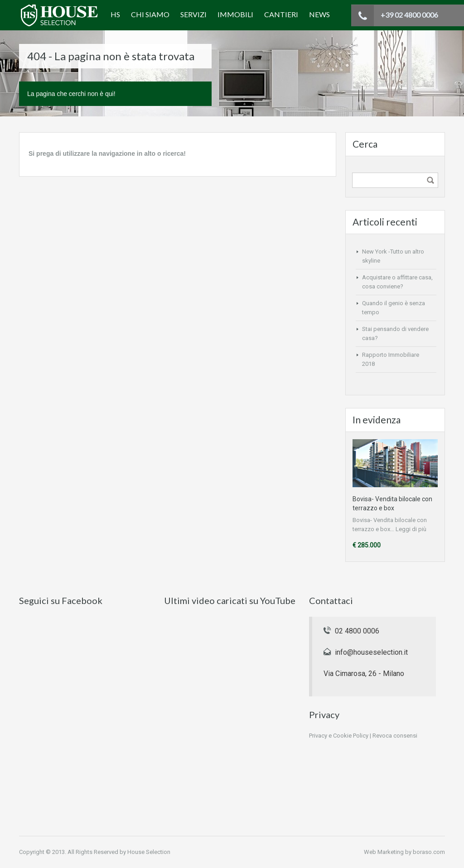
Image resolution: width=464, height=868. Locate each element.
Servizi (193, 14)
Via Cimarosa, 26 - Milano (364, 674)
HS (115, 14)
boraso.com (429, 852)
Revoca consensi (395, 736)
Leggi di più (411, 529)
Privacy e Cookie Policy (339, 736)
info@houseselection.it (371, 652)
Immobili (235, 14)
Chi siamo (150, 14)
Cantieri (281, 14)
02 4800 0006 (357, 631)
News (319, 14)
